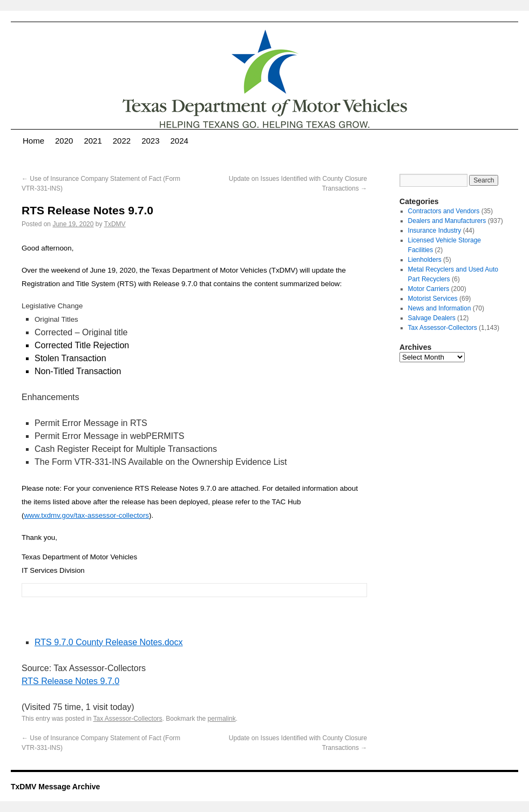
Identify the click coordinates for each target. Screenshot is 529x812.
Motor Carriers (429, 289)
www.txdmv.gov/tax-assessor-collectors (86, 515)
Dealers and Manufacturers (447, 221)
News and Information (440, 308)
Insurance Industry (435, 231)
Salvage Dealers (432, 318)
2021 (93, 141)
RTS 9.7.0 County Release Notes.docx (109, 642)
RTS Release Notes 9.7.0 (70, 681)
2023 (150, 141)
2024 (179, 141)
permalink (222, 719)
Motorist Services (433, 299)
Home (33, 141)
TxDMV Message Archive (55, 787)
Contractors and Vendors (444, 211)
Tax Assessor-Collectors (128, 719)
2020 (64, 141)
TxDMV (115, 224)
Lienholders (425, 260)
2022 (122, 141)
